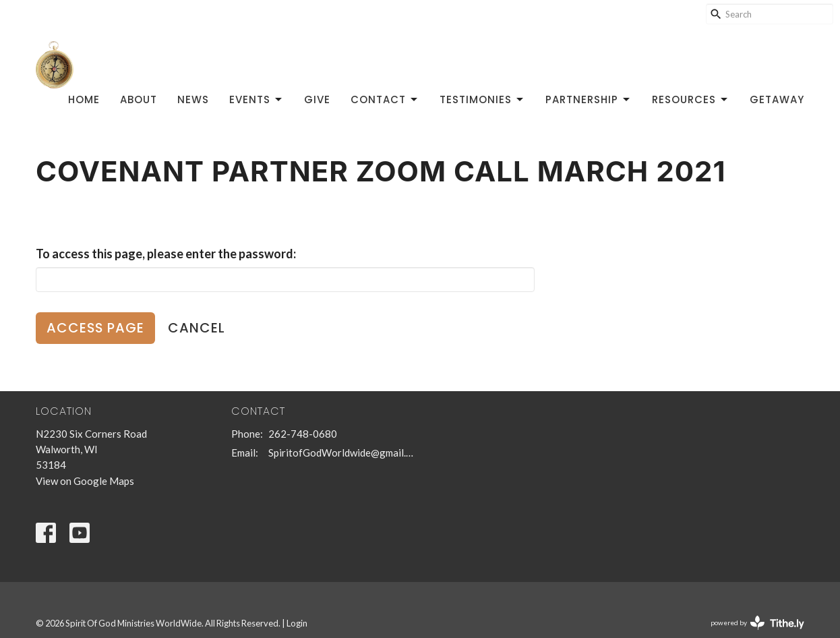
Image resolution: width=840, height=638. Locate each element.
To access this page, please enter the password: (166, 254)
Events (257, 99)
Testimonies (482, 99)
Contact (385, 99)
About (139, 99)
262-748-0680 (303, 434)
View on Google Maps (85, 481)
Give (317, 99)
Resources (691, 99)
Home (84, 99)
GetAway (777, 99)
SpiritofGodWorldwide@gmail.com (341, 453)
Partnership (589, 99)
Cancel (197, 328)
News (193, 99)
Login (297, 623)
